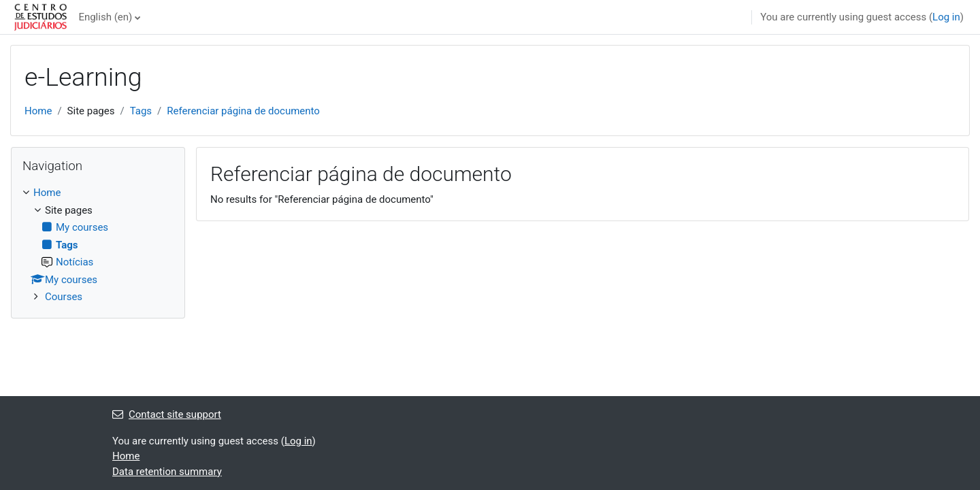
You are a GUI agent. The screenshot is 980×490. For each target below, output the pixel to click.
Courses (64, 297)
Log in (946, 17)
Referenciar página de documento (243, 111)
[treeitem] (98, 245)
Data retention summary (167, 472)
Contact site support (167, 414)
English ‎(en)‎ (105, 17)
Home (38, 111)
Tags (141, 111)
